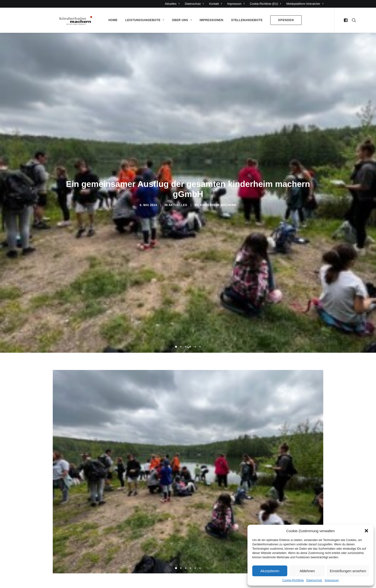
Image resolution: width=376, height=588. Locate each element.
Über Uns (181, 20)
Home (112, 20)
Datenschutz (314, 580)
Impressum (332, 580)
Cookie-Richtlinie (293, 580)
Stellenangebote (246, 20)
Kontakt (215, 4)
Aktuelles (172, 4)
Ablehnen (307, 571)
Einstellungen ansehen (348, 571)
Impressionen (210, 20)
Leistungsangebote (144, 20)
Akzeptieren (270, 571)
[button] (366, 531)
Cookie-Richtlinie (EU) (265, 4)
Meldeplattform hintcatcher (305, 4)
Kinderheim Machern (218, 205)
